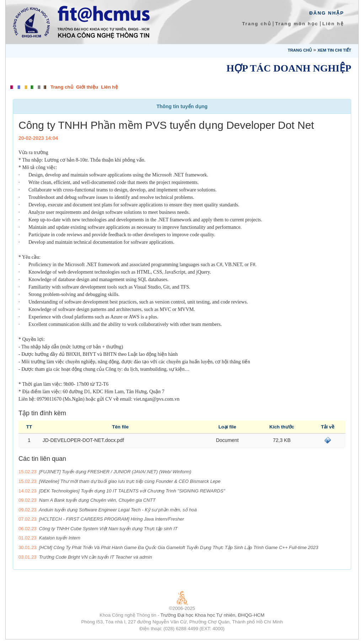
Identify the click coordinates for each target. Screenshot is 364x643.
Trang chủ (257, 24)
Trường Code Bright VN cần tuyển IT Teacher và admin (96, 557)
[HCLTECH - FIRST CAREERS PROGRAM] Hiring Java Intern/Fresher (112, 519)
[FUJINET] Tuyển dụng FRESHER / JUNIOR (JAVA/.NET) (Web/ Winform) (115, 472)
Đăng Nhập (327, 13)
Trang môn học (297, 24)
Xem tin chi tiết (334, 50)
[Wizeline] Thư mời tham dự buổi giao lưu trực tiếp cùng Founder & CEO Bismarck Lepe (130, 481)
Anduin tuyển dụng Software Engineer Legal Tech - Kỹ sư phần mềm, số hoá (118, 510)
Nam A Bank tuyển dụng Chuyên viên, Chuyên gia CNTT (97, 500)
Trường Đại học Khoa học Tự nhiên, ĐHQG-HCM (212, 615)
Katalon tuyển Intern (60, 538)
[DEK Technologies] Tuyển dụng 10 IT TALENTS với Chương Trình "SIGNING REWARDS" (132, 491)
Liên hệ (333, 24)
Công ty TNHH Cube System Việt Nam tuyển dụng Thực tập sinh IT (108, 529)
